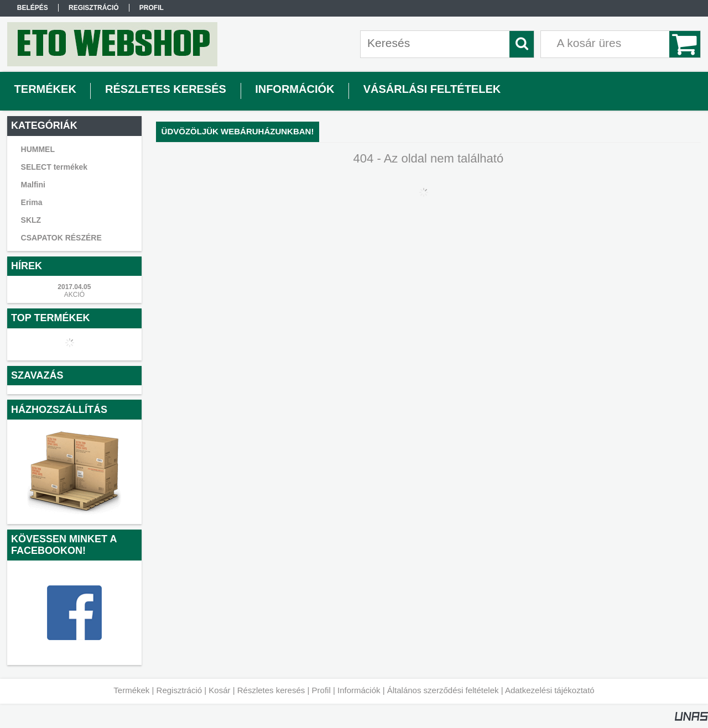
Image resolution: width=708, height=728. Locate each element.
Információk (359, 690)
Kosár (219, 690)
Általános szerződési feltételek (443, 690)
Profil (321, 690)
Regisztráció (179, 690)
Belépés (33, 8)
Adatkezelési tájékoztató (550, 690)
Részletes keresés (271, 690)
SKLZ (31, 220)
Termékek (131, 690)
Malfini (33, 185)
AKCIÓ (74, 295)
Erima (32, 202)
